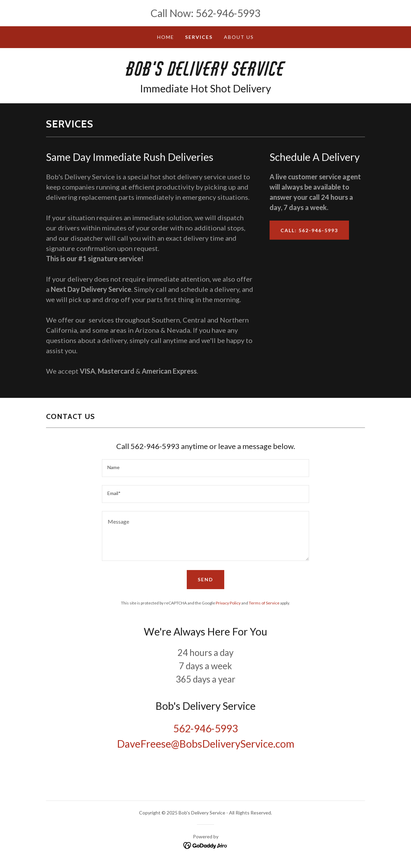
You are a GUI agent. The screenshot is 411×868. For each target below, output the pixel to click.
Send (205, 579)
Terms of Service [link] (264, 603)
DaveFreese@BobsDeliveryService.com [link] (206, 744)
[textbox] (205, 468)
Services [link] (199, 37)
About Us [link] (239, 37)
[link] (205, 73)
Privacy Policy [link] (228, 603)
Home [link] (166, 37)
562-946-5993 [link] (228, 13)
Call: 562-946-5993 (309, 230)
